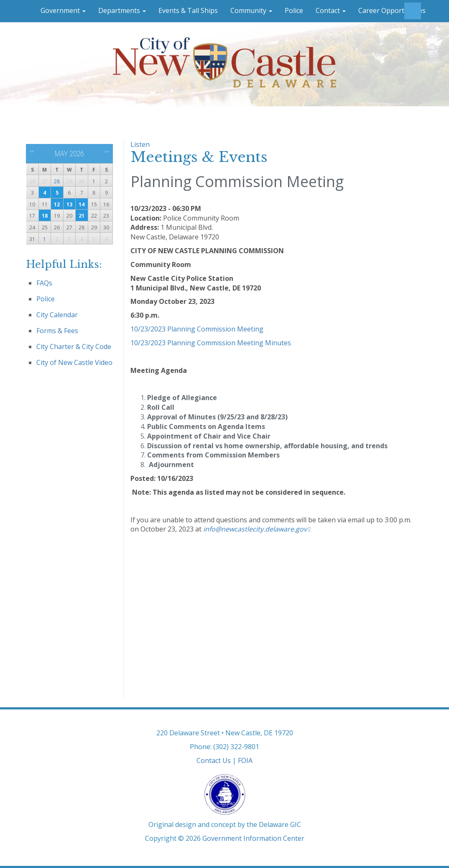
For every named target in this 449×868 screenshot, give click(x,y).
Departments (122, 10)
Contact (331, 10)
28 (57, 181)
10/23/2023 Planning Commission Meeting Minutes (211, 343)
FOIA (245, 760)
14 (82, 204)
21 (82, 216)
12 (57, 204)
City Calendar (57, 315)
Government (63, 10)
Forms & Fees (57, 331)
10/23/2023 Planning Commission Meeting (197, 329)
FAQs (44, 283)
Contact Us (214, 760)
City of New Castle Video (74, 362)
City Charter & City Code (74, 347)
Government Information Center (253, 838)
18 (45, 216)
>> (107, 152)
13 (69, 204)
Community (251, 10)
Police (294, 10)
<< (32, 152)
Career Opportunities (392, 10)
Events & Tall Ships (188, 10)
